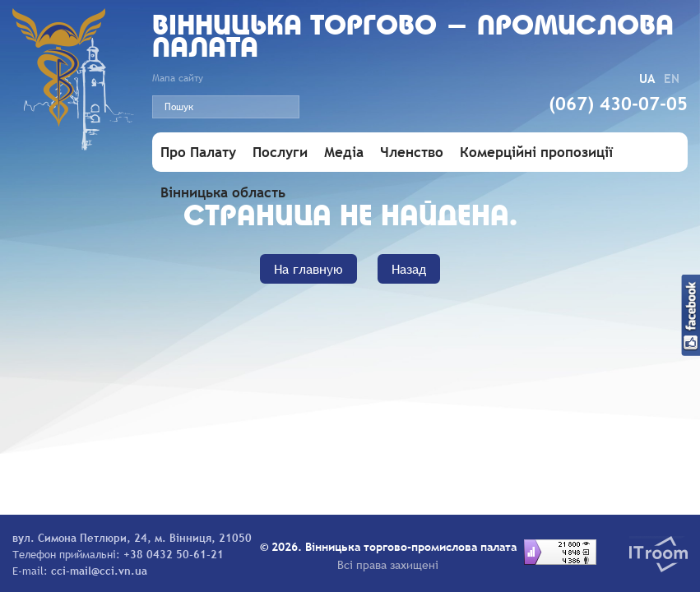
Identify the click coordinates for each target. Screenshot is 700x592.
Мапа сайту (178, 78)
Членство (412, 153)
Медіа (344, 153)
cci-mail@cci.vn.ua (99, 571)
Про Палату (198, 153)
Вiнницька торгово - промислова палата (413, 39)
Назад (409, 269)
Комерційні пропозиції (536, 153)
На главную (308, 269)
